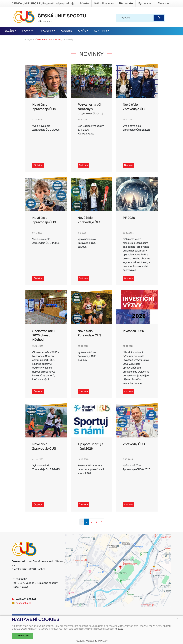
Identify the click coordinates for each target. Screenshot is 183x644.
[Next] (101, 522)
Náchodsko (126, 3)
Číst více (38, 165)
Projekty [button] (46, 31)
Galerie (67, 31)
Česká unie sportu (44, 39)
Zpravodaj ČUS (134, 444)
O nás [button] (82, 31)
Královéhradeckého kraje (43, 3)
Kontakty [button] (101, 31)
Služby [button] (10, 31)
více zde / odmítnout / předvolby (92, 641)
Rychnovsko (145, 3)
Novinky (28, 31)
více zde (119, 629)
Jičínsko (84, 3)
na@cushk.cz (23, 603)
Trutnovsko (164, 3)
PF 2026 (129, 218)
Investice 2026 (133, 331)
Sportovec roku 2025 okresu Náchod (43, 335)
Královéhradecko (104, 3)
